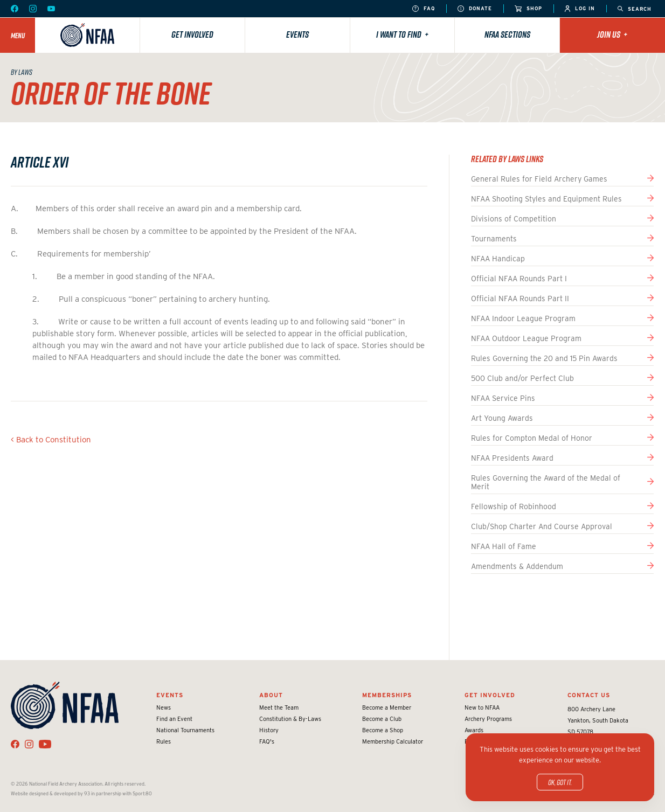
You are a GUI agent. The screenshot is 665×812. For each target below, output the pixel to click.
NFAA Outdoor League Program (526, 338)
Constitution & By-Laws (290, 719)
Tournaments (494, 239)
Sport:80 (142, 793)
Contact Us (589, 695)
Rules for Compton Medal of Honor (532, 438)
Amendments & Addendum (517, 566)
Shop (528, 9)
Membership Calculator (393, 741)
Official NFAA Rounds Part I (519, 279)
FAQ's (267, 741)
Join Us (612, 34)
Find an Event (174, 719)
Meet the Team (279, 707)
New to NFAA (482, 707)
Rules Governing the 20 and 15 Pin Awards (544, 358)
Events (297, 34)
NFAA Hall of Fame (504, 546)
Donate (475, 9)
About (271, 695)
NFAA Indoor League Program (523, 318)
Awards (474, 730)
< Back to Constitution (51, 440)
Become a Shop (383, 730)
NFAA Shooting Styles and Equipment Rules (546, 199)
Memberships (387, 695)
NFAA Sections (507, 34)
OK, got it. (560, 782)
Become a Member (387, 707)
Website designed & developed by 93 (50, 793)
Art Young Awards (502, 418)
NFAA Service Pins (503, 398)
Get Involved (192, 34)
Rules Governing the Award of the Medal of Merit (546, 482)
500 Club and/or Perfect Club (522, 378)
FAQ (424, 9)
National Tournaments (185, 730)
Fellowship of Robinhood (514, 506)
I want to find (402, 34)
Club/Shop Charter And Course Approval (542, 526)
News (164, 707)
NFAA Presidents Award (512, 458)
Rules (164, 741)
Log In (580, 9)
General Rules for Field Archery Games (539, 179)
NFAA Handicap (498, 259)
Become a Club (382, 719)
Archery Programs (488, 719)
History (269, 730)
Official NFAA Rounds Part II (520, 299)
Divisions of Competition (514, 219)
